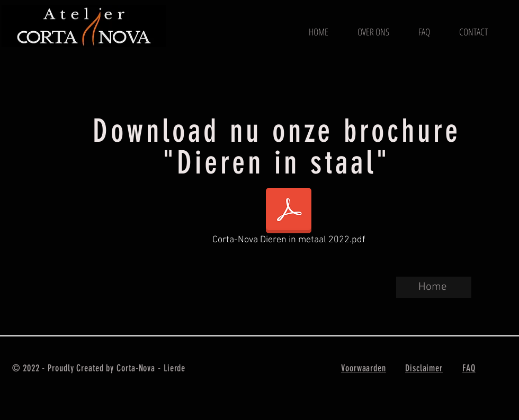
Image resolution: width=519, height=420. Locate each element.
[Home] (434, 287)
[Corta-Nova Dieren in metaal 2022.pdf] (289, 218)
